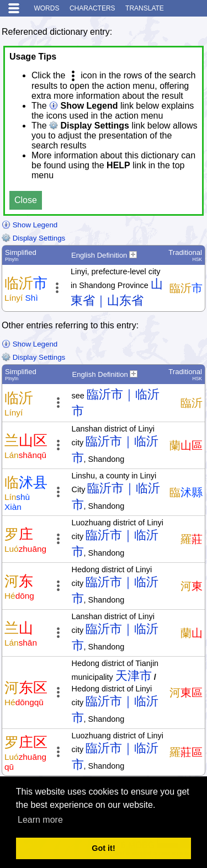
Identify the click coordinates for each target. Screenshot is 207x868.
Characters (92, 8)
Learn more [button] (40, 820)
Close (26, 200)
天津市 (134, 676)
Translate (145, 8)
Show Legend (30, 225)
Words (46, 8)
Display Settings (33, 238)
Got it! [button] (103, 848)
